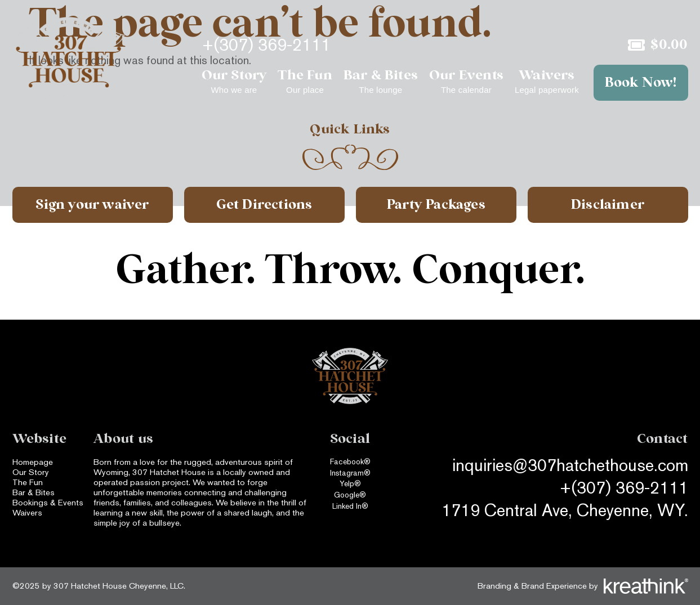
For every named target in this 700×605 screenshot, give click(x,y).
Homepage (33, 462)
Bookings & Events (48, 502)
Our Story (31, 472)
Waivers (27, 512)
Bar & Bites (34, 492)
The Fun (28, 482)
